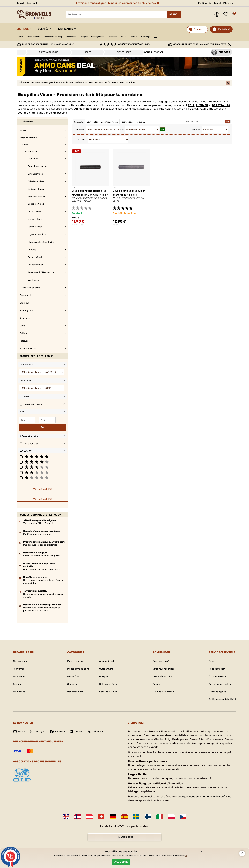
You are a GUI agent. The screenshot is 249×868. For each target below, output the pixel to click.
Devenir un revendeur (217, 679)
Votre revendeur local (162, 664)
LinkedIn (82, 727)
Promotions (224, 29)
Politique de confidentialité (220, 695)
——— (188, 36)
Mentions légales (213, 687)
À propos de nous (214, 672)
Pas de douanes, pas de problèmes (40, 540)
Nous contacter (213, 664)
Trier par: (80, 142)
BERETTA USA (221, 108)
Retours (154, 679)
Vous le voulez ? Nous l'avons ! (38, 519)
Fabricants (76, 29)
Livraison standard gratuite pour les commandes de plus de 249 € (116, 3)
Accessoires (136, 37)
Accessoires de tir (109, 656)
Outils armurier (107, 664)
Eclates (18, 679)
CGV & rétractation (160, 672)
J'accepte (121, 861)
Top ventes (20, 664)
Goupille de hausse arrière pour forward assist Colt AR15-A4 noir (88, 198)
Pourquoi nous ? (159, 656)
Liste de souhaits (227, 14)
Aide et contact (28, 3)
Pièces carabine (38, 37)
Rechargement (117, 37)
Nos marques (21, 656)
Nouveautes (20, 672)
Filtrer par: (80, 132)
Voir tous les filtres (43, 484)
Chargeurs (68, 679)
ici (186, 853)
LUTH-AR (202, 108)
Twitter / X (102, 727)
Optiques (162, 37)
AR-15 (78, 112)
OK (62, 423)
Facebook (61, 727)
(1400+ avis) (134, 44)
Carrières (209, 656)
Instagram (40, 727)
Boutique (25, 29)
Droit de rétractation (161, 687)
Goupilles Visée (77, 228)
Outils (150, 37)
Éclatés (49, 29)
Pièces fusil (84, 37)
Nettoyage (177, 37)
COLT (191, 108)
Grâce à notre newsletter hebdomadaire (43, 565)
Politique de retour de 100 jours (213, 3)
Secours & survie (108, 687)
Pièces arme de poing (62, 37)
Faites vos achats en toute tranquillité (42, 551)
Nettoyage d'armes (109, 679)
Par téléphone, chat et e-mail (37, 529)
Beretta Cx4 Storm (99, 112)
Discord (20, 727)
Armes (22, 37)
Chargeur (100, 37)
